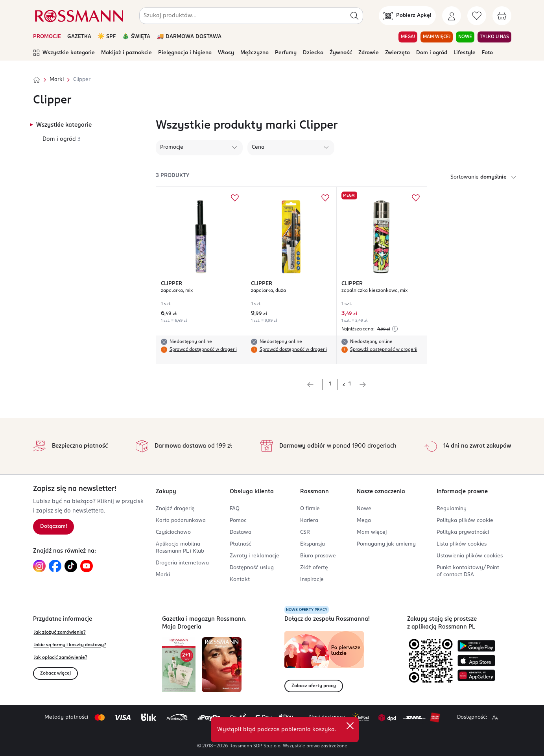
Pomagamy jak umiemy (386, 544)
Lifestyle (465, 53)
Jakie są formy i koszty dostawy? (70, 645)
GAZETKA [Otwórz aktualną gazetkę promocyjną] (79, 37)
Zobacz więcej (55, 673)
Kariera (309, 521)
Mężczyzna (254, 53)
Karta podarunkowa (181, 521)
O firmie (310, 509)
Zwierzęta (397, 53)
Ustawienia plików (470, 556)
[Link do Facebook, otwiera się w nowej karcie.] (55, 566)
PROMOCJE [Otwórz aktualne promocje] (47, 37)
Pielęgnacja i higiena (185, 53)
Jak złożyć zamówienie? (60, 632)
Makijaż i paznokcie (126, 53)
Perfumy (286, 53)
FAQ (235, 509)
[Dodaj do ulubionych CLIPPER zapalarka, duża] (325, 198)
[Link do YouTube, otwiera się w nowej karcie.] (87, 566)
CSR (305, 532)
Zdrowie (369, 53)
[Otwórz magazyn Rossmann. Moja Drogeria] (222, 665)
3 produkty (172, 176)
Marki (57, 80)
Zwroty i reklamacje (254, 556)
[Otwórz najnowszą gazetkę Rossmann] (179, 665)
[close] (350, 726)
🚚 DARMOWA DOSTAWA (189, 37)
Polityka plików (465, 521)
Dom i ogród (432, 53)
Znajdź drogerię (175, 509)
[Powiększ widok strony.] (495, 717)
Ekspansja (313, 544)
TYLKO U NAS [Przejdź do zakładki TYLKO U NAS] (494, 37)
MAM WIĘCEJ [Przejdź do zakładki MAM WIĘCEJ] (437, 37)
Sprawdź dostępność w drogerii (203, 350)
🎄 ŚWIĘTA (136, 37)
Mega (364, 521)
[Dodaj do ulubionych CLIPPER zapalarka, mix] (235, 198)
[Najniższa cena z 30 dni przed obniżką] (395, 329)
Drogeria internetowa (182, 563)
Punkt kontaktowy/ (468, 571)
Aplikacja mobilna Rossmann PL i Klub (180, 548)
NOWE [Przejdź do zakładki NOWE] (465, 37)
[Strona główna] (37, 80)
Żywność (341, 53)
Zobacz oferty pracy (314, 686)
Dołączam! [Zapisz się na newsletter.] (53, 526)
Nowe (364, 509)
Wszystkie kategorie (64, 53)
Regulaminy (452, 509)
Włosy (226, 53)
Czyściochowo (173, 532)
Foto (487, 53)
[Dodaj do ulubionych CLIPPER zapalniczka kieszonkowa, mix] (416, 198)
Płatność (241, 544)
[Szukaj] (354, 16)
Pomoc (238, 521)
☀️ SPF (107, 37)
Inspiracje (312, 580)
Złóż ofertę (314, 568)
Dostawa (241, 532)
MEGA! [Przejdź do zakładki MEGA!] (408, 37)
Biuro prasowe (318, 556)
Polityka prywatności (463, 532)
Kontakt (240, 580)
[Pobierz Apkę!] (407, 16)
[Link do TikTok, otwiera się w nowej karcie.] (71, 566)
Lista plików (462, 544)
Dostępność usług (252, 568)
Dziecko (313, 53)
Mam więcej (372, 532)
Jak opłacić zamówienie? (61, 658)
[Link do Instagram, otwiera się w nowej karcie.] (39, 566)
